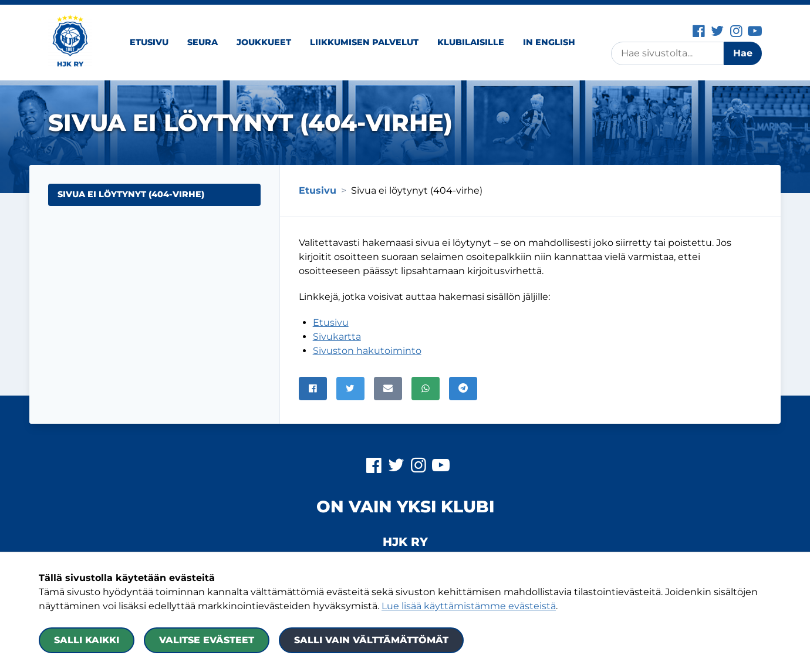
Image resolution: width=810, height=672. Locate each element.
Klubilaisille (471, 42)
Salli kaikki (87, 640)
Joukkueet (264, 42)
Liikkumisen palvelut (364, 42)
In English (549, 42)
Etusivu (149, 42)
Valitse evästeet (207, 640)
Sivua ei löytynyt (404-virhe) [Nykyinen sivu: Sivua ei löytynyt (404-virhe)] (131, 194)
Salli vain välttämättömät (371, 640)
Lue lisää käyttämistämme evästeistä (469, 606)
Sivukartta (337, 337)
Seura (203, 42)
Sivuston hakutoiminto (367, 351)
